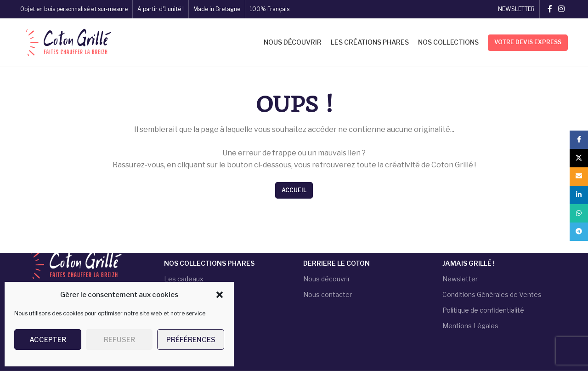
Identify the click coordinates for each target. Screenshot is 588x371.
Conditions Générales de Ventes (492, 294)
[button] (220, 295)
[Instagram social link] (562, 9)
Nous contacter (328, 294)
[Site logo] (67, 42)
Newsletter (460, 279)
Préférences (191, 340)
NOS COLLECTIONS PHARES (209, 263)
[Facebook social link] (550, 9)
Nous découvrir (327, 279)
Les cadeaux (184, 279)
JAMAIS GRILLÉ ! (469, 263)
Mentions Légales (470, 326)
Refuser (119, 340)
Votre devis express (528, 42)
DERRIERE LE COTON (336, 263)
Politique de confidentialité (483, 310)
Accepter (48, 340)
